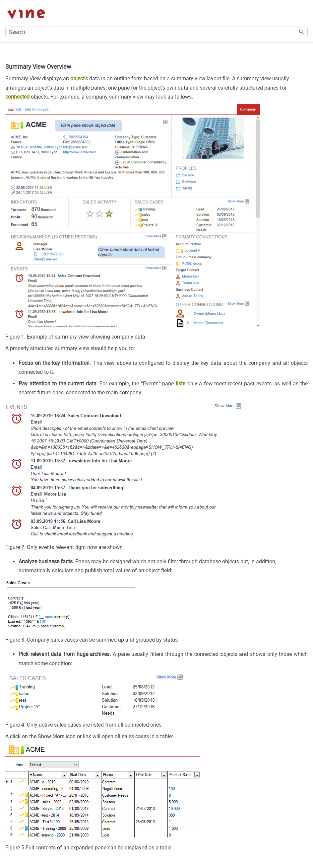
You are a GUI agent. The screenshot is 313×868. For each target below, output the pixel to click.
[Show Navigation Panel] (304, 13)
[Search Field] (156, 32)
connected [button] (17, 97)
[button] (302, 32)
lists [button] (181, 384)
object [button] (77, 79)
